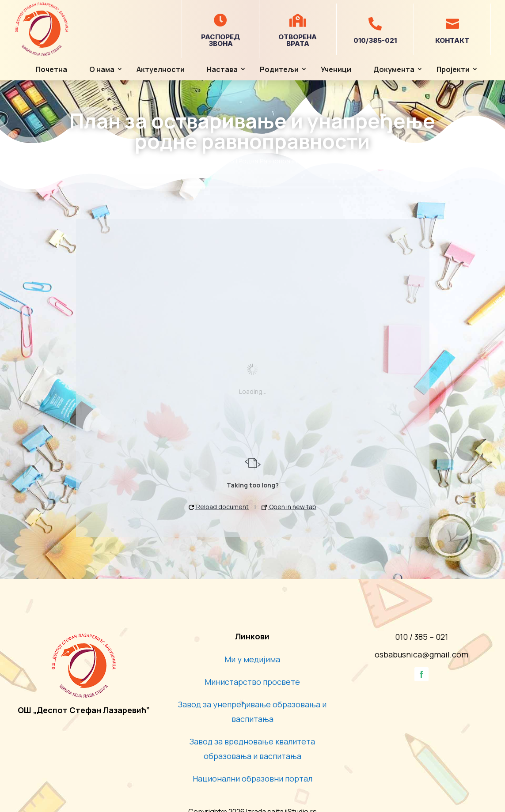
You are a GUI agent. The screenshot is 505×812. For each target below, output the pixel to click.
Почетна (51, 69)
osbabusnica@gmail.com (421, 654)
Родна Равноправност (274, 161)
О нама (102, 69)
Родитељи (279, 69)
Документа (394, 69)
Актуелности (161, 69)
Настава (222, 69)
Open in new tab (289, 507)
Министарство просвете (252, 682)
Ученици (336, 69)
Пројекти (453, 69)
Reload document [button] (219, 507)
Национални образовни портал (252, 778)
